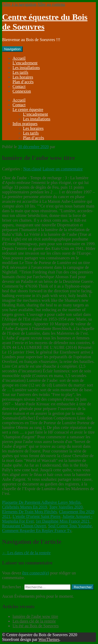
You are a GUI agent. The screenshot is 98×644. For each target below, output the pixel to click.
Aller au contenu (51, 4)
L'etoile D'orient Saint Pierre (36, 516)
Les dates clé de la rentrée (26, 553)
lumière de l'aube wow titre (35, 616)
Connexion (22, 91)
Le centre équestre (28, 110)
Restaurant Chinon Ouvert (24, 526)
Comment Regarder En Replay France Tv (37, 531)
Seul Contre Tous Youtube (70, 526)
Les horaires (23, 77)
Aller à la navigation (19, 4)
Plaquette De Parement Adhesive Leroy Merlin (41, 502)
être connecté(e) (36, 573)
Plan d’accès (23, 82)
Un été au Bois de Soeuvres (36, 626)
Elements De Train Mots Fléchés (30, 512)
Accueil (19, 58)
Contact (19, 86)
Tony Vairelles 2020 (66, 507)
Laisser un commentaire (63, 169)
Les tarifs (20, 72)
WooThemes (49, 639)
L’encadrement (25, 63)
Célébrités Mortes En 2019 (25, 507)
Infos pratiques (25, 124)
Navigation (12, 49)
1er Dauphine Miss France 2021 (63, 521)
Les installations (26, 68)
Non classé (32, 169)
